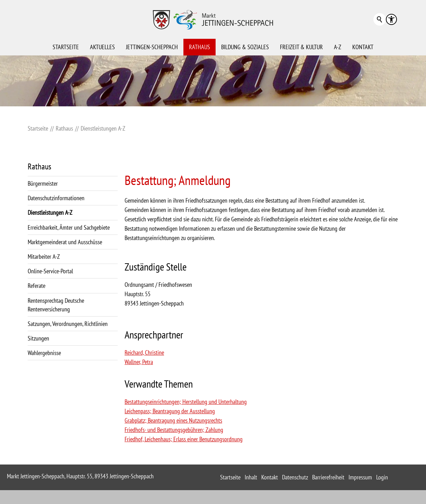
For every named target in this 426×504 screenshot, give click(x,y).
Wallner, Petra (139, 362)
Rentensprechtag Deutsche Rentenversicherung (56, 305)
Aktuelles (102, 47)
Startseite (66, 47)
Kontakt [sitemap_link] (270, 477)
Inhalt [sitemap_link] (251, 477)
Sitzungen (38, 338)
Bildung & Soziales (245, 47)
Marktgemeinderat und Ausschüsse (65, 242)
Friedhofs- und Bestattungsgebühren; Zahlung (174, 430)
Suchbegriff (380, 19)
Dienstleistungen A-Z (50, 213)
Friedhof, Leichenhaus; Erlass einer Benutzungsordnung (184, 439)
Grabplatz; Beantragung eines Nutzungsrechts (173, 420)
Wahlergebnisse (44, 353)
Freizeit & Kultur (301, 47)
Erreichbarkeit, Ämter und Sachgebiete (69, 227)
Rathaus (200, 47)
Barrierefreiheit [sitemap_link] (328, 477)
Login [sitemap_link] (382, 477)
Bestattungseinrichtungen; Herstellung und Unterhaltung (186, 402)
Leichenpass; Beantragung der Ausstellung (170, 411)
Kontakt (363, 47)
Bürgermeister (43, 183)
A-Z (338, 47)
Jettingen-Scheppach (152, 47)
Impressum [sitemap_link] (360, 477)
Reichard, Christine (144, 352)
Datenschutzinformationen (56, 198)
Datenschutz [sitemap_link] (295, 477)
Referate (37, 286)
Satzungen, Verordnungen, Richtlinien (68, 324)
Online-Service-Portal (50, 271)
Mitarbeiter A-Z (44, 257)
